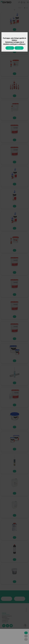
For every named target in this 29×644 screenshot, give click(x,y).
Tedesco (10, 48)
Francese (19, 48)
